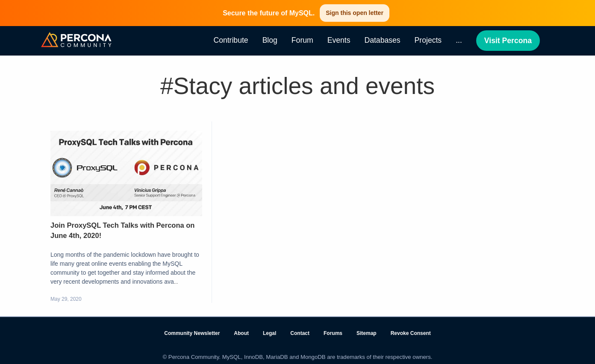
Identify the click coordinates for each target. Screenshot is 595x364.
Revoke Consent (411, 333)
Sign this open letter (355, 13)
